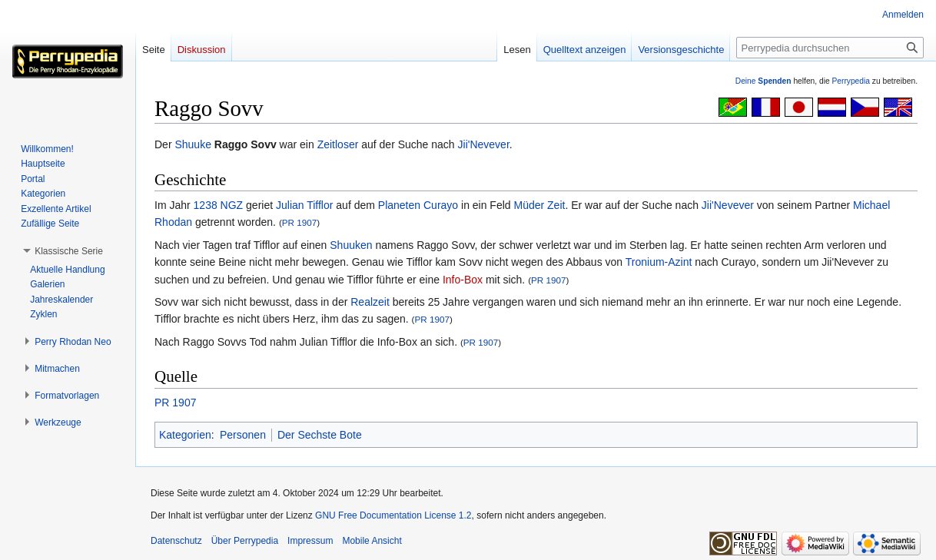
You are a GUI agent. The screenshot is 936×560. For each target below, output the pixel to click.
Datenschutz (176, 541)
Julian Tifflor (304, 205)
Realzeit (370, 302)
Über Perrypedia (245, 541)
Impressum (310, 541)
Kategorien (185, 435)
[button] (69, 251)
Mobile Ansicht (372, 541)
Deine (763, 81)
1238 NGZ (219, 205)
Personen (243, 435)
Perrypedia (851, 81)
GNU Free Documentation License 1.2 (393, 515)
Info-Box (463, 280)
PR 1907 (299, 222)
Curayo (441, 205)
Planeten (399, 205)
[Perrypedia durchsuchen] (830, 48)
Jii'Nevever (484, 144)
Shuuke (193, 144)
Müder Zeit (540, 205)
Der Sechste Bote (320, 435)
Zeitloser (338, 144)
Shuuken (351, 245)
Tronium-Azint (659, 262)
